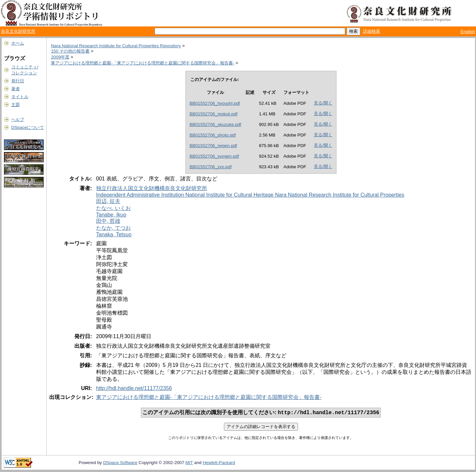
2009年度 (60, 57)
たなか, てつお (113, 228)
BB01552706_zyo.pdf (211, 167)
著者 (16, 89)
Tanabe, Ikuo (111, 215)
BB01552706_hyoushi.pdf (215, 103)
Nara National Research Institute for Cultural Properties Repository (116, 46)
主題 (16, 105)
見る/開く (323, 103)
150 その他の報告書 (70, 51)
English (468, 32)
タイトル (20, 97)
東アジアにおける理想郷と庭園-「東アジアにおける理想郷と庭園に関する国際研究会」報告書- (143, 63)
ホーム (18, 43)
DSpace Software (120, 463)
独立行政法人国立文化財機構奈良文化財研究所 (152, 188)
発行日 (18, 81)
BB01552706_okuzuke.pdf (215, 124)
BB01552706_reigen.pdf (213, 146)
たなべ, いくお (113, 208)
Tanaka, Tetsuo (114, 235)
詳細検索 (372, 31)
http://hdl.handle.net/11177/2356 (134, 388)
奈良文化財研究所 (18, 31)
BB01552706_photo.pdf (213, 135)
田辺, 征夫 (108, 201)
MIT (189, 463)
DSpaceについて (28, 127)
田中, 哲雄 (108, 221)
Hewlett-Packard (219, 463)
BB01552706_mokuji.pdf (214, 114)
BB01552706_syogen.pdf (214, 156)
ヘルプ (18, 119)
